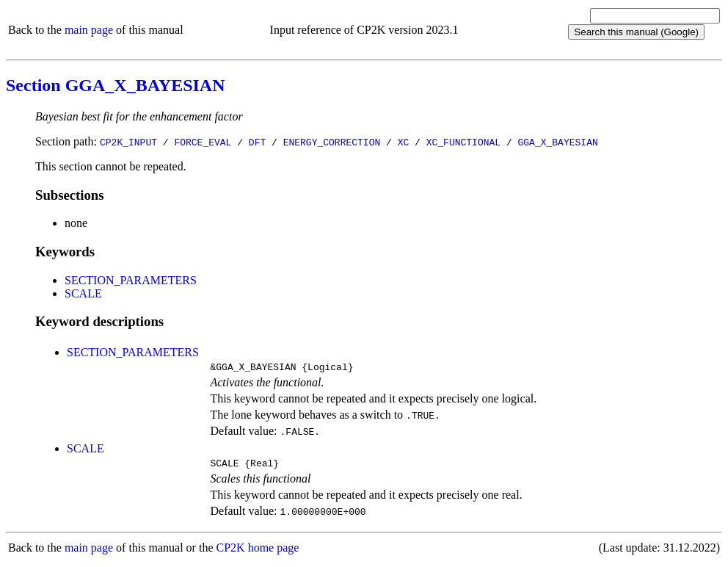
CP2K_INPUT (128, 142)
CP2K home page (258, 552)
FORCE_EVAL (203, 142)
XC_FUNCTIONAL (463, 142)
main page (89, 30)
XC (404, 142)
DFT (257, 142)
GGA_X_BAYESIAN (557, 142)
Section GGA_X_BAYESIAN (116, 85)
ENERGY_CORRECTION (332, 142)
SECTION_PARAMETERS (131, 280)
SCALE (83, 293)
